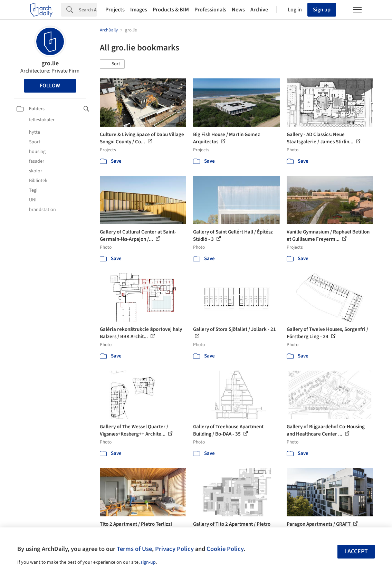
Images (139, 10)
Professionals (210, 10)
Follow (50, 86)
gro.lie (50, 63)
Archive (259, 10)
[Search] (88, 10)
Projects (115, 10)
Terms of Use (134, 549)
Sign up (322, 10)
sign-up (148, 562)
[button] (112, 64)
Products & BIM (171, 10)
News (238, 10)
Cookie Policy (225, 549)
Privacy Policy (174, 549)
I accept (356, 551)
